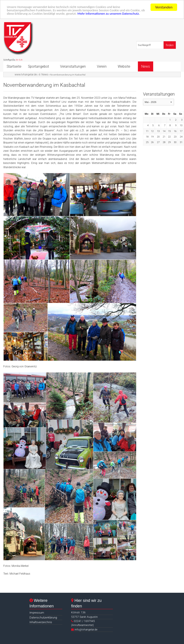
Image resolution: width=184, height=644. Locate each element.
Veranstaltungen (73, 66)
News (146, 66)
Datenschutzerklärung (43, 617)
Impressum (37, 612)
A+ (17, 60)
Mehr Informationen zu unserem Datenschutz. (139, 15)
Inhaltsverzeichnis (41, 622)
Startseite (14, 66)
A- (22, 60)
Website (124, 66)
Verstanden (164, 7)
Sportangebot (38, 66)
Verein (102, 66)
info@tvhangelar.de (86, 629)
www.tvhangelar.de (26, 74)
